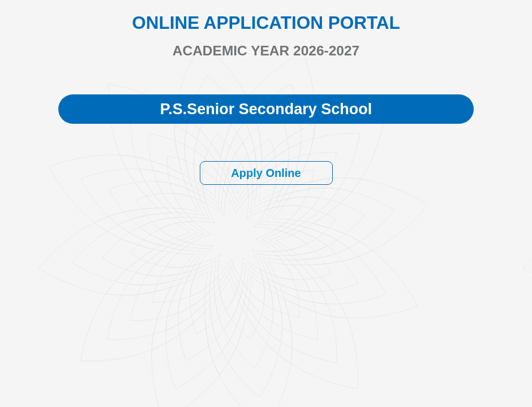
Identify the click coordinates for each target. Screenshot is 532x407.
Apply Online (266, 173)
